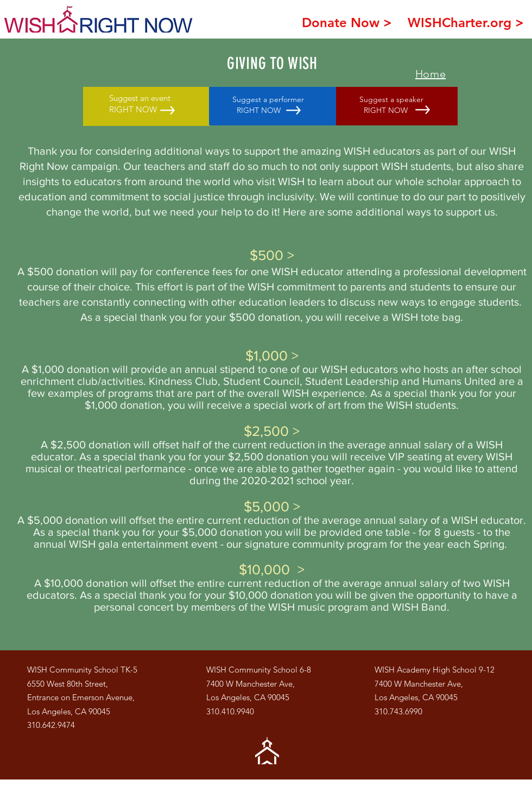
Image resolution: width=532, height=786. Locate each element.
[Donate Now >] (347, 23)
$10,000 (264, 569)
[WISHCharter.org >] (466, 23)
